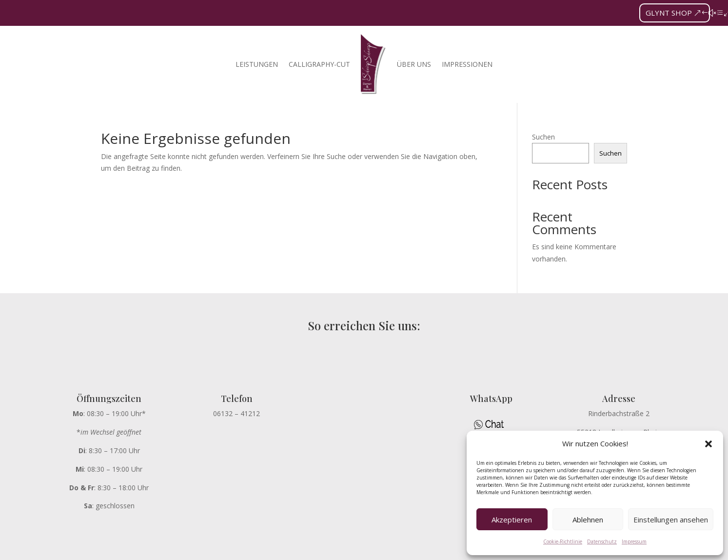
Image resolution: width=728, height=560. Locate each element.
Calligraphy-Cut (319, 64)
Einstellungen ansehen (671, 520)
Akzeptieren (512, 520)
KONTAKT (436, 549)
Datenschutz (602, 541)
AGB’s (399, 549)
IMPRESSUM (358, 549)
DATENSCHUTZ (301, 549)
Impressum (634, 541)
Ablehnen (588, 520)
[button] (708, 444)
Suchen (543, 137)
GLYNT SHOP (669, 13)
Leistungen (257, 64)
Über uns (414, 64)
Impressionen (467, 64)
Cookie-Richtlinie (563, 541)
